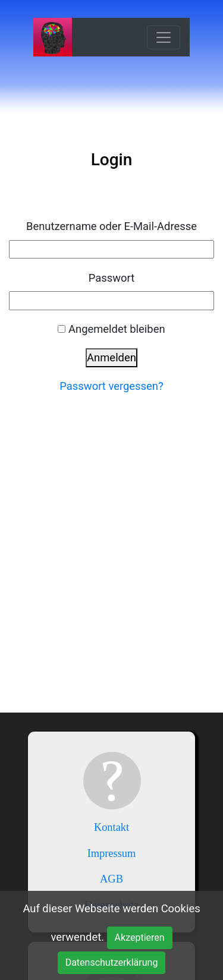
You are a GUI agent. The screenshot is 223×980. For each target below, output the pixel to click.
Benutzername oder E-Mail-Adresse (111, 226)
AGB (111, 879)
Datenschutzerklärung (112, 962)
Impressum (112, 853)
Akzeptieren (140, 938)
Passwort (112, 278)
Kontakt (111, 827)
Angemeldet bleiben (117, 329)
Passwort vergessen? (111, 386)
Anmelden (111, 357)
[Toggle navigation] (164, 37)
